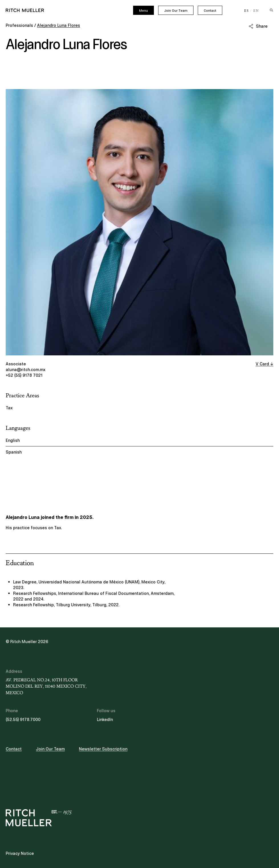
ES (247, 11)
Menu (143, 11)
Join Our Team (176, 11)
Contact (210, 11)
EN (256, 11)
